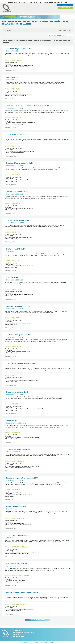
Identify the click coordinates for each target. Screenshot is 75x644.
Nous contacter (18, 638)
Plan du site (16, 634)
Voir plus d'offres (37, 620)
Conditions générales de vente (23, 632)
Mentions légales (18, 636)
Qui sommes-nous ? (19, 631)
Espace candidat (66, 8)
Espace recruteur (65, 5)
